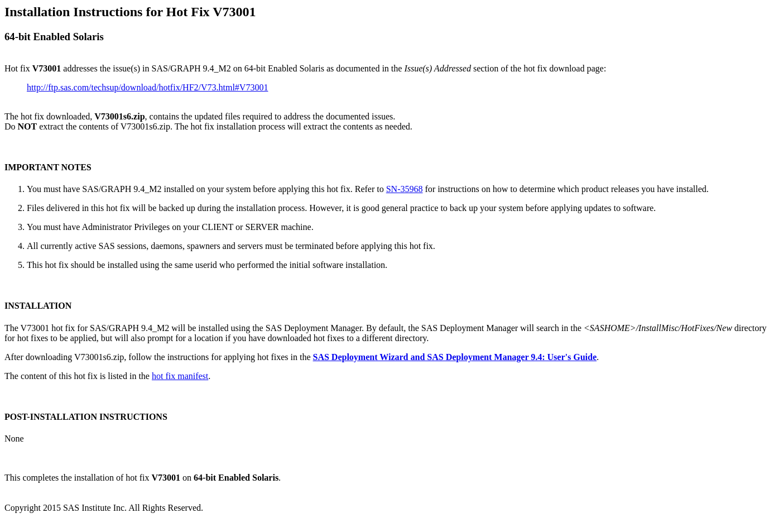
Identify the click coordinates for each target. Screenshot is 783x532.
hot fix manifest (180, 376)
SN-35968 (405, 189)
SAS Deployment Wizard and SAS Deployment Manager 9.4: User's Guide (455, 357)
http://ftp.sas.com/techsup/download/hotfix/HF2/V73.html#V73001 (147, 87)
